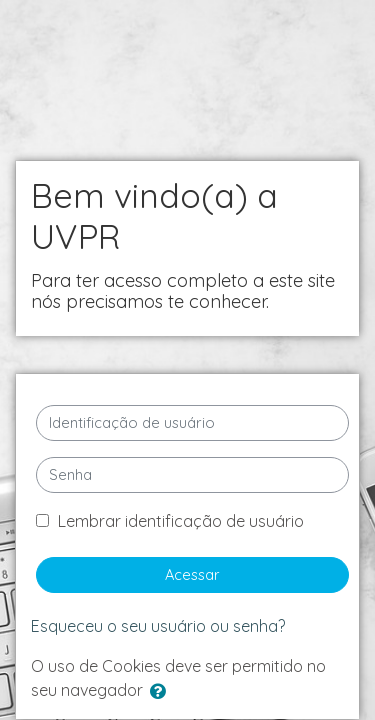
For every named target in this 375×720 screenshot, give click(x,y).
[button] (162, 692)
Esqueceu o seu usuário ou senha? (158, 626)
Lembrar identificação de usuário (181, 521)
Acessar (192, 574)
